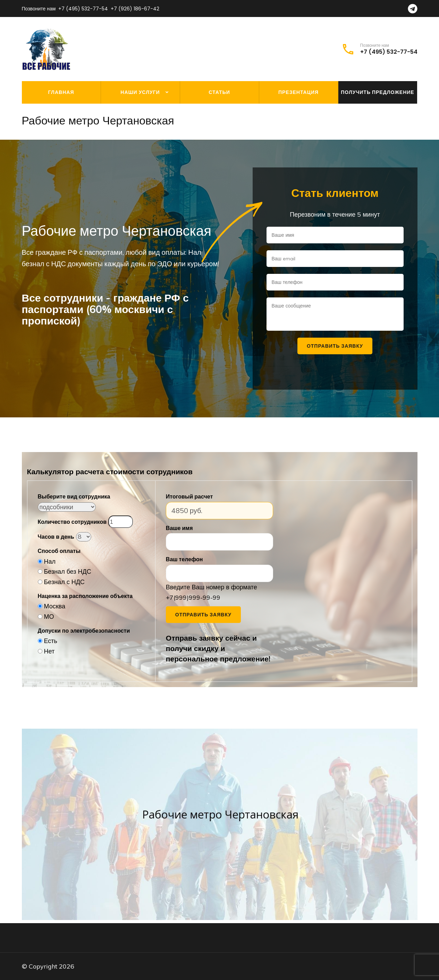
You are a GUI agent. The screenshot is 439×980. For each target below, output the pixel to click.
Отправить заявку (203, 615)
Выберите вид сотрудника (74, 496)
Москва (55, 606)
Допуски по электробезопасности (84, 631)
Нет (49, 651)
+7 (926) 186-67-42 (135, 9)
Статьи (219, 92)
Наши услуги (140, 92)
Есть (51, 641)
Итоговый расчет (189, 496)
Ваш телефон (184, 559)
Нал (50, 561)
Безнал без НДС (68, 571)
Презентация (298, 92)
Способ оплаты (59, 551)
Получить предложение (377, 92)
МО (49, 617)
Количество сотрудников (72, 522)
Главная (61, 92)
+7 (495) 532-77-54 (83, 9)
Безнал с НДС (64, 582)
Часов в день (56, 537)
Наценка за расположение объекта (85, 596)
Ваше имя (179, 528)
